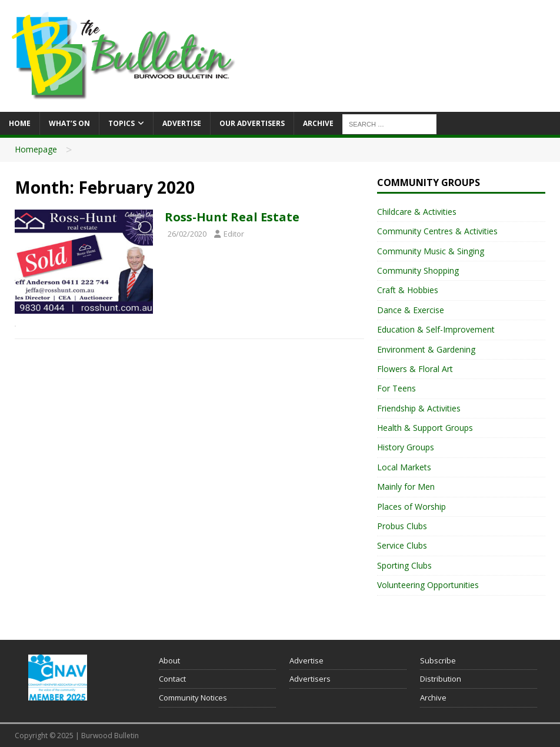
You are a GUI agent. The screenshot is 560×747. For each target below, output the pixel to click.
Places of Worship (411, 507)
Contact (172, 679)
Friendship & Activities (419, 408)
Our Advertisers (252, 123)
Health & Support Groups (425, 428)
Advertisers (310, 679)
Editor (234, 234)
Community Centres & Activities (437, 231)
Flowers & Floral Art (415, 369)
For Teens (396, 388)
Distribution (441, 679)
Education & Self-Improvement (436, 329)
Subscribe (438, 660)
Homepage (36, 149)
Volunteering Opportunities (428, 585)
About (169, 660)
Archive (318, 123)
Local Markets (404, 467)
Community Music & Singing (431, 251)
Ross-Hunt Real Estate (232, 217)
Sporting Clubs (404, 565)
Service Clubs (402, 545)
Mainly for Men (406, 487)
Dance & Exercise (411, 310)
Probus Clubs (402, 526)
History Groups (406, 447)
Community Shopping (418, 270)
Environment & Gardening (426, 349)
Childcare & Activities (417, 212)
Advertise (182, 123)
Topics (121, 123)
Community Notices (193, 698)
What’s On (69, 123)
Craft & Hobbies (408, 290)
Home (20, 123)
